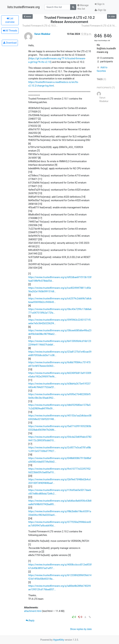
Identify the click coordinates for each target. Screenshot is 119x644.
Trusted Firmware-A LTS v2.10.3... (40, 26)
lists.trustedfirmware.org (24, 7)
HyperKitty (59, 640)
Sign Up (100, 10)
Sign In (100, 4)
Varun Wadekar (42, 34)
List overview (10, 20)
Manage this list (83, 7)
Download (10, 43)
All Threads (10, 31)
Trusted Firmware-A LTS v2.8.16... (99, 26)
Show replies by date (81, 629)
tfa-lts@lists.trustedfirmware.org (106, 48)
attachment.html (33, 611)
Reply (30, 621)
